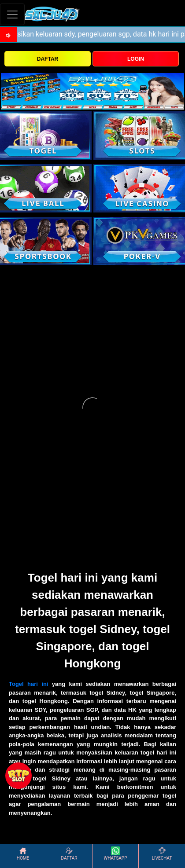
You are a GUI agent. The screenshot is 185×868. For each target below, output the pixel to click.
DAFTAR (48, 59)
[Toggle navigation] (12, 14)
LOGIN (136, 59)
